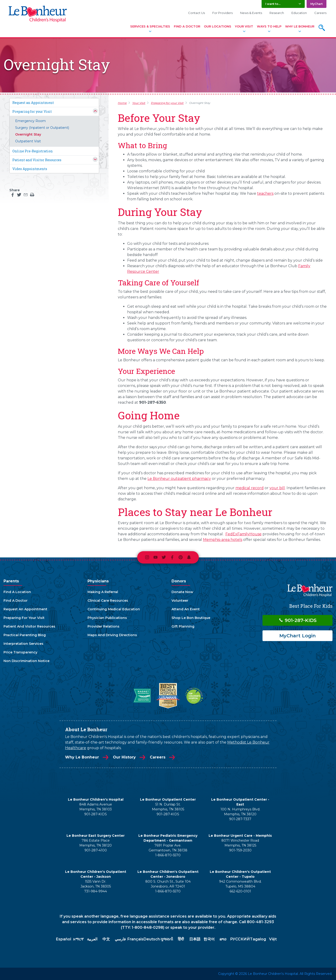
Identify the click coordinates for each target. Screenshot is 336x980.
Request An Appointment (25, 609)
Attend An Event (186, 609)
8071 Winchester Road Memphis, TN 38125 (240, 843)
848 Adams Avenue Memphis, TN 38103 (96, 807)
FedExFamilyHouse (243, 534)
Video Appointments (30, 169)
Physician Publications (107, 618)
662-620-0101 (240, 891)
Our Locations (218, 26)
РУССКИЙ (240, 939)
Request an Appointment (33, 103)
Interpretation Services (23, 644)
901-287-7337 (240, 819)
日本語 (195, 939)
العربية (92, 939)
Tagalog (258, 939)
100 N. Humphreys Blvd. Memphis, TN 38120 (240, 812)
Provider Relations (103, 626)
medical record (250, 488)
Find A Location (17, 592)
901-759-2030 (240, 850)
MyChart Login (297, 636)
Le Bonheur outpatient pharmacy (179, 479)
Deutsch (152, 939)
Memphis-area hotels (223, 540)
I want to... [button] (273, 4)
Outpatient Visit (28, 141)
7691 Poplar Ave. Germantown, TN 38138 (168, 848)
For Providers (222, 13)
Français (135, 939)
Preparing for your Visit (32, 111)
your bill (277, 488)
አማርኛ (78, 939)
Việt (273, 939)
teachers (265, 193)
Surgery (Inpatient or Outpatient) (42, 128)
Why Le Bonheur (300, 26)
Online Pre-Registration (33, 151)
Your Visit (244, 26)
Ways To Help (269, 26)
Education (299, 13)
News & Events (251, 13)
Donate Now (182, 592)
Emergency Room (30, 121)
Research (277, 13)
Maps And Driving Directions (112, 635)
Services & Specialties (150, 26)
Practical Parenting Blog (25, 635)
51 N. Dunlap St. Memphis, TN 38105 (168, 807)
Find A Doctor (187, 26)
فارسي (120, 939)
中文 (106, 939)
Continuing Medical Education (114, 609)
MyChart (317, 4)
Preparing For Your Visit (24, 618)
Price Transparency (20, 652)
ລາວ (223, 939)
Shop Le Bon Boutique (191, 618)
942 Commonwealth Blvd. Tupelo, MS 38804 (240, 884)
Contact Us (196, 13)
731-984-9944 (96, 891)
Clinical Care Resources (108, 601)
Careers (320, 13)
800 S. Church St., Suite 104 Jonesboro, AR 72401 (168, 884)
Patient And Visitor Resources (29, 626)
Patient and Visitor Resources (37, 160)
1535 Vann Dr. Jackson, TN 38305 (96, 884)
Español (64, 939)
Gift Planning (183, 626)
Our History (124, 757)
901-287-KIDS (298, 620)
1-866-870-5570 (168, 855)
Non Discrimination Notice (26, 661)
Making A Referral (103, 592)
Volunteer (180, 601)
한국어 (209, 939)
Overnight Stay (28, 134)
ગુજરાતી (167, 939)
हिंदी (181, 939)
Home (122, 103)
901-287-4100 (96, 850)
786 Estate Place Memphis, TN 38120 (96, 843)
